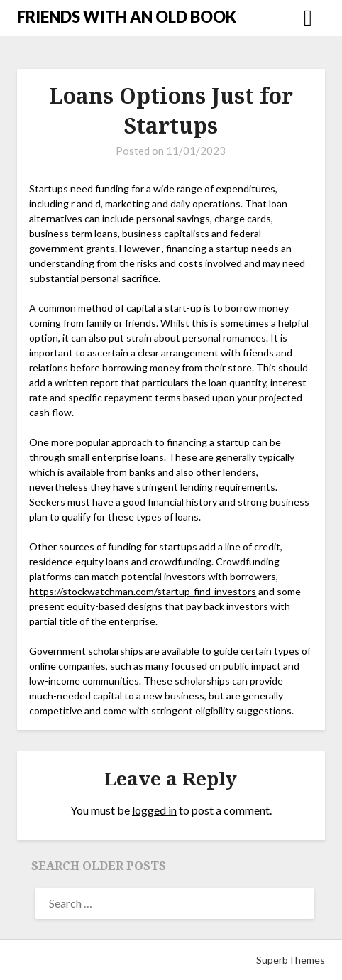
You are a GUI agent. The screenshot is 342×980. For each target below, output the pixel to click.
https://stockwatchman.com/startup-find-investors (143, 591)
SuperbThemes (291, 960)
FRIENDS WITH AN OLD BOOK (127, 17)
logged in (154, 810)
